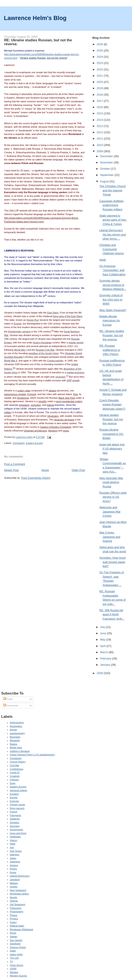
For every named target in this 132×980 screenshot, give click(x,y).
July (103, 627)
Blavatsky (15, 740)
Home (45, 470)
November (107, 162)
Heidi (103, 260)
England (14, 794)
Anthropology (17, 723)
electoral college (19, 790)
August (105, 181)
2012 (100, 132)
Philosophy (16, 908)
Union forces (17, 965)
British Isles (16, 747)
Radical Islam (17, 926)
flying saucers (17, 808)
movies (14, 887)
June (104, 633)
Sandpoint (15, 944)
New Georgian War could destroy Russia (111, 482)
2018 (100, 95)
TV (11, 961)
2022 (100, 69)
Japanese (15, 862)
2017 (100, 101)
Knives (13, 869)
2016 (100, 107)
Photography (17, 912)
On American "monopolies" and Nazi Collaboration (112, 270)
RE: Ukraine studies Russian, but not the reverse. (112, 335)
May (103, 640)
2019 (100, 88)
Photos (14, 915)
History (14, 840)
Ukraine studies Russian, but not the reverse (111, 419)
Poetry (13, 922)
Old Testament (18, 904)
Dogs (13, 783)
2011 (100, 139)
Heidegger (15, 837)
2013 (100, 126)
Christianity (19, 443)
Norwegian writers (19, 894)
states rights (16, 954)
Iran (12, 847)
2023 (100, 63)
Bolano (14, 744)
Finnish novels (18, 805)
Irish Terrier (16, 851)
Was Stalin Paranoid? (113, 310)
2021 (100, 76)
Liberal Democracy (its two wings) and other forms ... (113, 234)
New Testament (18, 890)
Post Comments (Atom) (36, 478)
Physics (14, 919)
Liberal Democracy (20, 876)
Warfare (14, 972)
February (106, 658)
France (14, 812)
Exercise (14, 801)
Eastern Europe (34, 443)
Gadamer (15, 819)
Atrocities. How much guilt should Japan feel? (113, 562)
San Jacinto (16, 940)
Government (16, 830)
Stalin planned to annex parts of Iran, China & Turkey (113, 220)
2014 (100, 120)
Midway (14, 883)
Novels (14, 897)
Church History (18, 762)
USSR (13, 969)
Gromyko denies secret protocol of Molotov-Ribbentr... (113, 285)
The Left (14, 958)
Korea (13, 872)
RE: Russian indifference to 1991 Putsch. (110, 350)
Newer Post (11, 470)
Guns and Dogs (18, 833)
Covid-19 (15, 772)
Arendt (13, 730)
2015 (100, 113)
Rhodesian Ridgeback (22, 929)
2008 (100, 673)
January (105, 665)
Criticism (14, 780)
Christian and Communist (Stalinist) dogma (112, 249)
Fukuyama (16, 815)
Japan (13, 858)
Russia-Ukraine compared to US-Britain (112, 434)
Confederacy (17, 769)
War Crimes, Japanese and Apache (110, 537)
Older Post (78, 470)
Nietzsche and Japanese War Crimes (110, 512)
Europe (14, 797)
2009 (100, 151)
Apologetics (16, 726)
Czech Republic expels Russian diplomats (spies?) (112, 405)
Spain (13, 951)
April (103, 646)
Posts (8, 699)
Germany (15, 826)
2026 (100, 44)
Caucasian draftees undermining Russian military (112, 205)
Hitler (13, 844)
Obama (14, 901)
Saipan (14, 937)
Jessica (14, 865)
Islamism (15, 854)
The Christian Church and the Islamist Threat (113, 190)
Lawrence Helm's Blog (35, 18)
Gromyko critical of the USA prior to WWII (111, 299)
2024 (100, 57)
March (104, 652)
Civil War (15, 765)
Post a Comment (15, 464)
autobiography (17, 733)
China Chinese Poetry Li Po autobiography (32, 755)
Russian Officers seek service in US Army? (113, 497)
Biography (15, 737)
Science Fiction (18, 947)
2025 (100, 50)
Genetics (15, 822)
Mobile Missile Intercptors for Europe (110, 321)
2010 (100, 145)
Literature (15, 879)
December (107, 156)
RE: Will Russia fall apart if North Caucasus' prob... (112, 614)
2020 (100, 82)
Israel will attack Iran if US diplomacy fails (112, 449)
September (107, 175)
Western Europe (19, 976)
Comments (11, 706)
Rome (13, 933)
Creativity (15, 776)
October (105, 169)
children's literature (20, 751)
